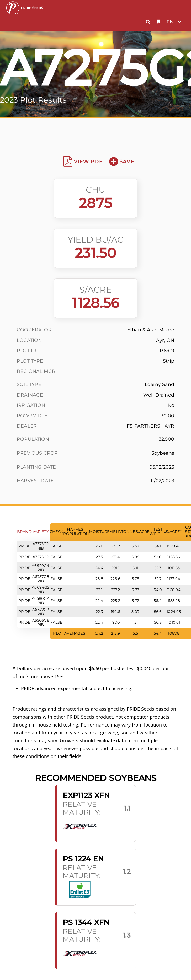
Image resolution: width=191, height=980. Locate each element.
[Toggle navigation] (178, 7)
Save (122, 161)
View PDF (83, 161)
